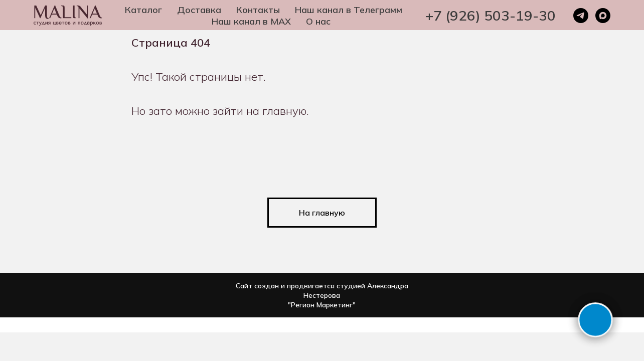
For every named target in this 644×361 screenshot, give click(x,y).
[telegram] (581, 16)
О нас (318, 21)
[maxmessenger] (603, 16)
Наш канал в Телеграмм (349, 10)
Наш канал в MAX (251, 21)
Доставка (199, 10)
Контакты (258, 10)
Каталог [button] (143, 10)
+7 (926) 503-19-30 (491, 15)
